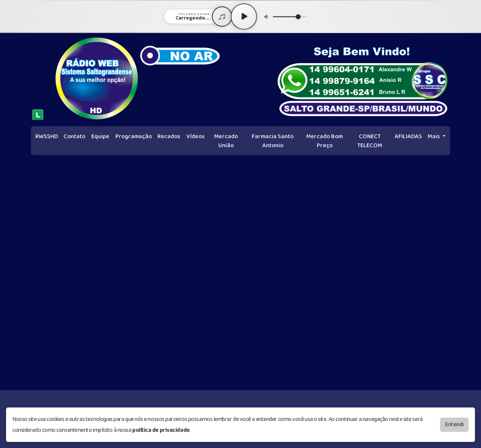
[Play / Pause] (244, 17)
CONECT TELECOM (370, 141)
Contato (74, 137)
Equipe (100, 137)
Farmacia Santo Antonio (273, 141)
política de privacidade (161, 428)
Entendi (454, 423)
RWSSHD (47, 137)
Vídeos (196, 137)
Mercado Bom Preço (324, 141)
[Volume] (290, 17)
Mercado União (226, 141)
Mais (434, 137)
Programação (134, 137)
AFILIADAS (408, 137)
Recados (169, 137)
